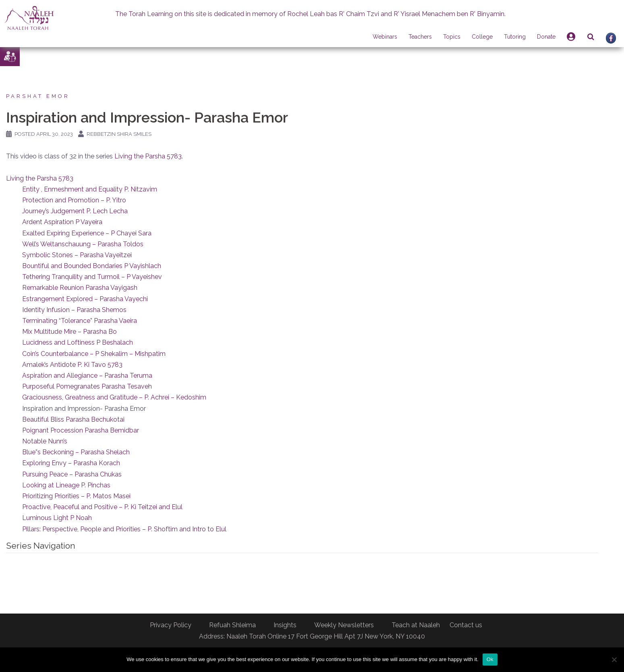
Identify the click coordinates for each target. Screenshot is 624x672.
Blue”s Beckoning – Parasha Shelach (76, 452)
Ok (490, 659)
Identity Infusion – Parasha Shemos (74, 310)
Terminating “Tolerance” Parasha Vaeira (80, 321)
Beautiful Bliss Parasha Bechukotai (73, 419)
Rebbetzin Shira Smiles (119, 134)
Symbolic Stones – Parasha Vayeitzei (77, 255)
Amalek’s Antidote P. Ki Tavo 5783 (72, 365)
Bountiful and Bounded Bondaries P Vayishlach (92, 266)
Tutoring (515, 37)
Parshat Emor (38, 96)
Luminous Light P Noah (57, 518)
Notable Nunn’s (45, 441)
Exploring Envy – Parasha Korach (71, 463)
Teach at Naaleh (416, 625)
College (482, 37)
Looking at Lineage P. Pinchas (66, 485)
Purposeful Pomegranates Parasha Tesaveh (87, 386)
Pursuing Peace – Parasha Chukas (72, 474)
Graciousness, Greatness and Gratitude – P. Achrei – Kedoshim (114, 397)
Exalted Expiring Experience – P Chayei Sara (87, 233)
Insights (285, 625)
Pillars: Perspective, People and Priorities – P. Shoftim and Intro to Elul (124, 529)
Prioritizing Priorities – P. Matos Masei (76, 496)
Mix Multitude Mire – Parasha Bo (69, 332)
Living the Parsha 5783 (148, 156)
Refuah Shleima (232, 625)
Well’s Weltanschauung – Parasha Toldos (83, 244)
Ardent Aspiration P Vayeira (62, 222)
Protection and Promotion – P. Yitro (74, 200)
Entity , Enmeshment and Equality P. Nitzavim (90, 189)
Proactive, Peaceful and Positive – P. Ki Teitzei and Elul (102, 507)
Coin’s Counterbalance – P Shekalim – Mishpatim (94, 354)
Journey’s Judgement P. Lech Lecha (75, 211)
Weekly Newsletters (344, 625)
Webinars (385, 37)
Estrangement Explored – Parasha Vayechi (85, 299)
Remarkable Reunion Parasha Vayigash (80, 288)
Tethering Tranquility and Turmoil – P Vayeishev (92, 277)
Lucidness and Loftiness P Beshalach (78, 342)
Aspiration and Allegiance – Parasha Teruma (87, 376)
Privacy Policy (171, 625)
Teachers (420, 37)
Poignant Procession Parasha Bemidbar (81, 430)
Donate (546, 37)
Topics (452, 37)
